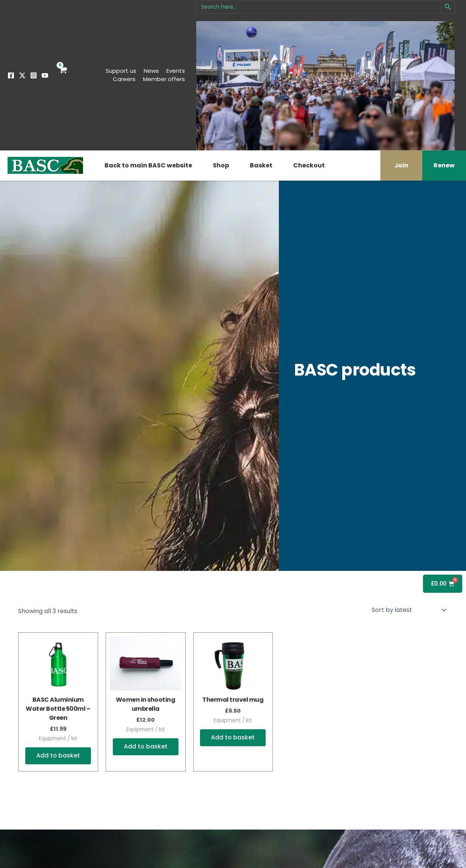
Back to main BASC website (148, 165)
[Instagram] (34, 75)
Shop (221, 165)
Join (401, 165)
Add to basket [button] (58, 756)
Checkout (309, 165)
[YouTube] (45, 75)
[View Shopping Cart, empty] (63, 75)
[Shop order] (408, 610)
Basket (261, 165)
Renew (444, 165)
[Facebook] (11, 75)
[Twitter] (22, 75)
